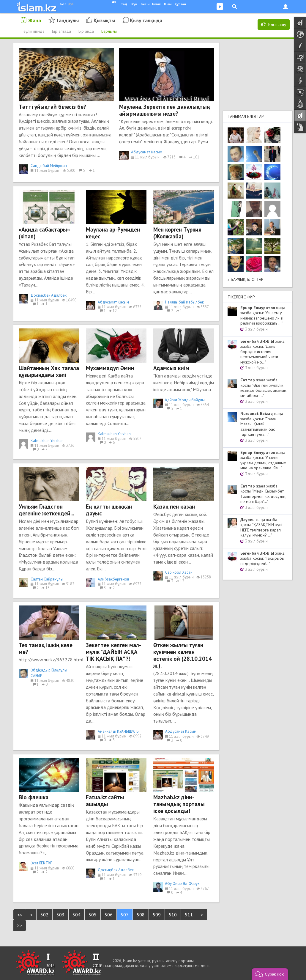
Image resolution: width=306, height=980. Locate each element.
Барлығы (109, 31)
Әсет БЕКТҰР (41, 863)
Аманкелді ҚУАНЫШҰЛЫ (119, 731)
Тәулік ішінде (33, 31)
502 (44, 915)
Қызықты (104, 20)
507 (125, 915)
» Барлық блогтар (246, 279)
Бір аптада (61, 31)
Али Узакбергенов (113, 579)
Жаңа (35, 20)
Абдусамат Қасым (147, 152)
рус (71, 3)
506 (109, 915)
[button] (270, 974)
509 (157, 915)
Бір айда (86, 31)
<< (20, 915)
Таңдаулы (67, 20)
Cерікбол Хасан (179, 572)
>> (20, 925)
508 (141, 915)
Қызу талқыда (146, 20)
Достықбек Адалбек (49, 295)
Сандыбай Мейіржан (49, 166)
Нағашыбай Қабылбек (184, 302)
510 (173, 915)
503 (60, 915)
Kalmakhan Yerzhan (47, 441)
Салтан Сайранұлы (47, 579)
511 (189, 915)
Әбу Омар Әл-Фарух (182, 884)
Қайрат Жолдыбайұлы (185, 400)
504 (76, 915)
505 (93, 915)
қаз (63, 3)
